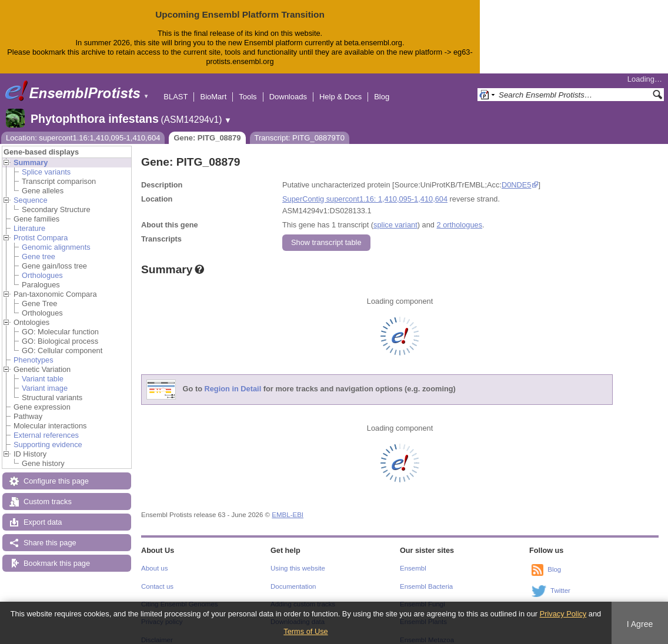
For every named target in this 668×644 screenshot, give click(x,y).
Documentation (293, 577)
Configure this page (56, 472)
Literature (29, 219)
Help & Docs (340, 87)
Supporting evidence (48, 435)
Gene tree (39, 247)
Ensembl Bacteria (426, 577)
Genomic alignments (56, 238)
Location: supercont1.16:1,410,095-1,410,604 (83, 128)
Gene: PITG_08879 (207, 128)
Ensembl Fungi (422, 595)
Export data (43, 513)
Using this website (298, 559)
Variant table (43, 369)
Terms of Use (305, 631)
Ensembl (413, 559)
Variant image (45, 379)
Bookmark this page (57, 554)
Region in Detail (233, 379)
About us (154, 559)
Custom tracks (48, 492)
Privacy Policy (563, 614)
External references (46, 426)
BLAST (176, 87)
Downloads (288, 87)
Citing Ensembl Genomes (180, 595)
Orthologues (42, 266)
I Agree (640, 624)
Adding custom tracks (303, 595)
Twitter (560, 581)
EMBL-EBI (288, 505)
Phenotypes (34, 350)
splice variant (395, 215)
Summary (31, 153)
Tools (248, 87)
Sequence (31, 191)
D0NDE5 (517, 175)
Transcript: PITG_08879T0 (300, 128)
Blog (382, 87)
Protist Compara (41, 228)
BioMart (213, 87)
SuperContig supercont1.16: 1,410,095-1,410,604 (365, 189)
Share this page (50, 533)
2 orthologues (459, 215)
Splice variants (46, 162)
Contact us (157, 577)
